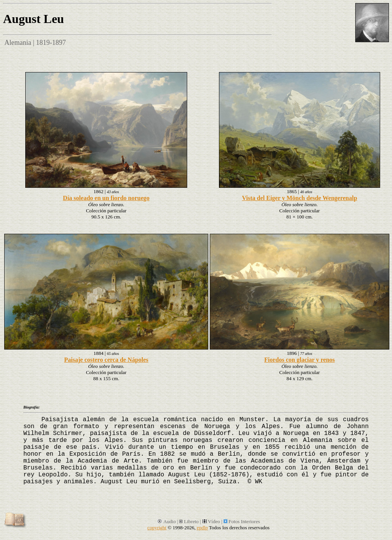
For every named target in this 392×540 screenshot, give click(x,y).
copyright (157, 528)
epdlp (202, 528)
